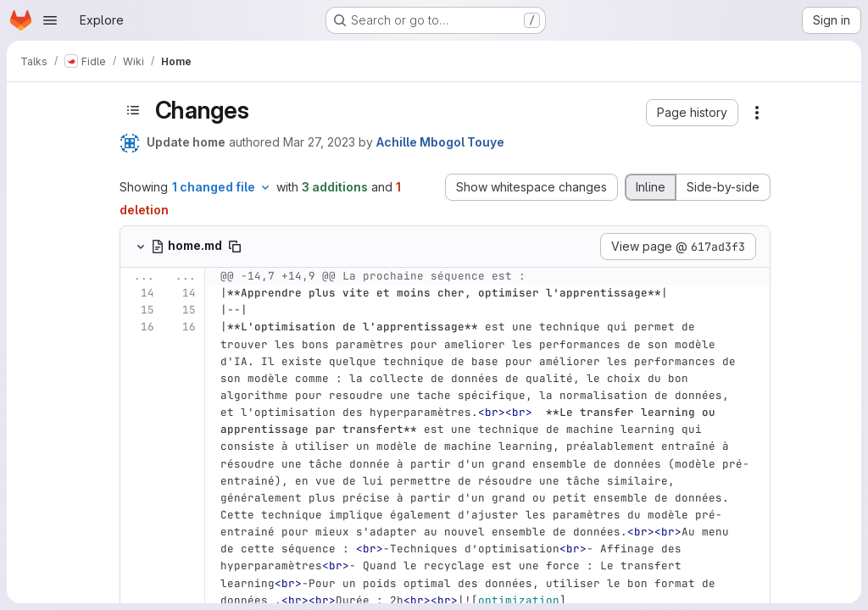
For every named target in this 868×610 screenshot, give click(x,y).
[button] (692, 113)
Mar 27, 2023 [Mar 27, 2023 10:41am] (319, 142)
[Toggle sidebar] (133, 110)
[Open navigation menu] (50, 20)
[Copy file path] (235, 247)
